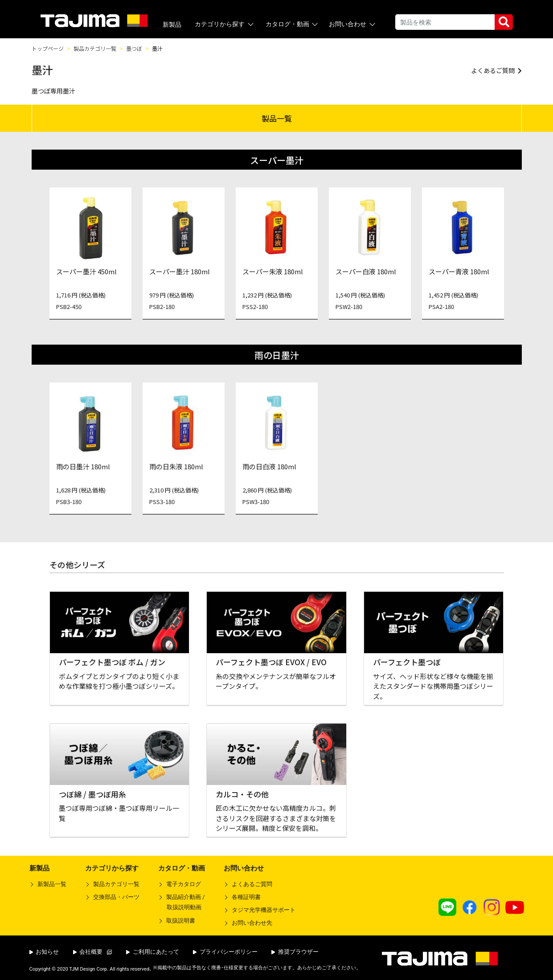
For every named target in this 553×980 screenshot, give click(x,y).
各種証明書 (246, 897)
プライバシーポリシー (225, 952)
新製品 (172, 24)
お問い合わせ (353, 24)
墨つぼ (134, 48)
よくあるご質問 (252, 884)
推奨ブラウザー (295, 952)
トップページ (48, 48)
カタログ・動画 (293, 24)
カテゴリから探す (225, 24)
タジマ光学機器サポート (264, 910)
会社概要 (93, 952)
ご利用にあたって (153, 952)
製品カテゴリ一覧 (95, 48)
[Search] (445, 22)
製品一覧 (277, 118)
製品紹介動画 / (182, 904)
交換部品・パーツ (116, 897)
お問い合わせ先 (252, 923)
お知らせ (44, 952)
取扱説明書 (181, 921)
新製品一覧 (52, 884)
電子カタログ (184, 884)
